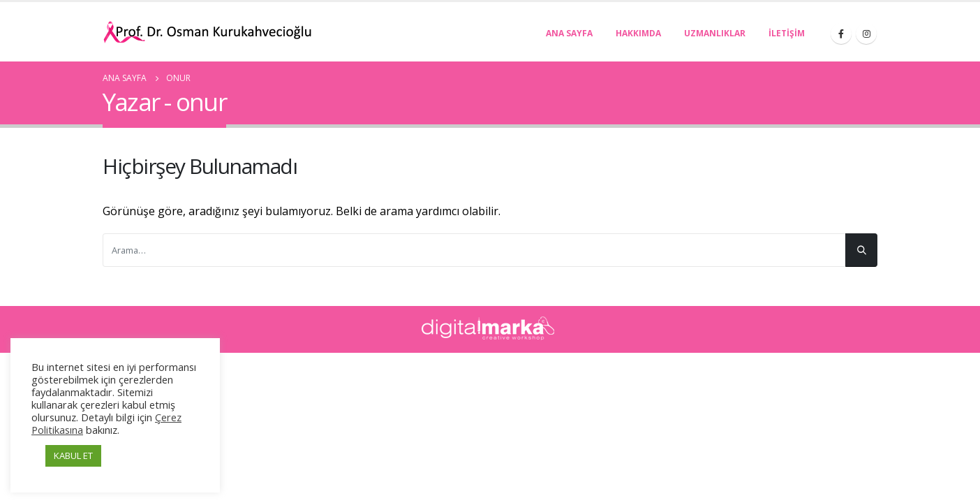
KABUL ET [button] (73, 455)
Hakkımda (638, 33)
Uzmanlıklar (715, 33)
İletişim (787, 33)
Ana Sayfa (569, 33)
